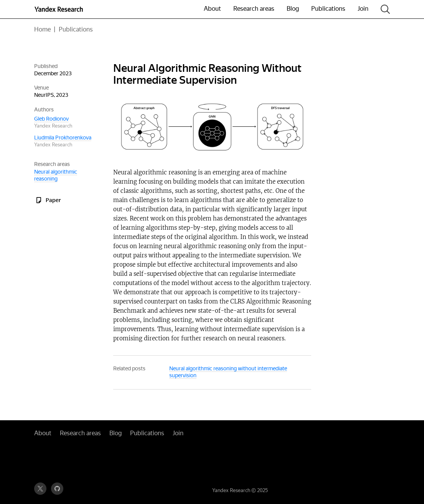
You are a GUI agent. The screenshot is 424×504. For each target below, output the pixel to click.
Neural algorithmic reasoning (56, 175)
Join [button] (363, 9)
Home (42, 29)
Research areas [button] (254, 9)
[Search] (385, 9)
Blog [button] (293, 9)
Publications (76, 29)
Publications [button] (328, 9)
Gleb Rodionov (51, 119)
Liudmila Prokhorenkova (63, 138)
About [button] (212, 9)
